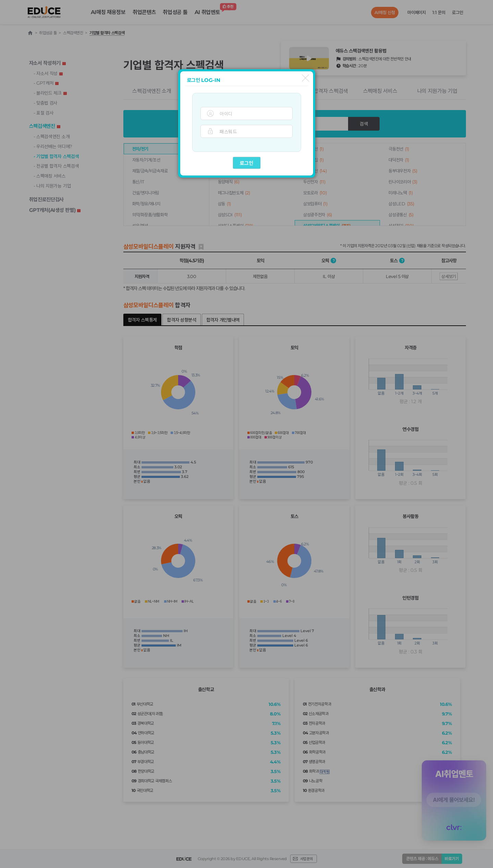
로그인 (246, 163)
